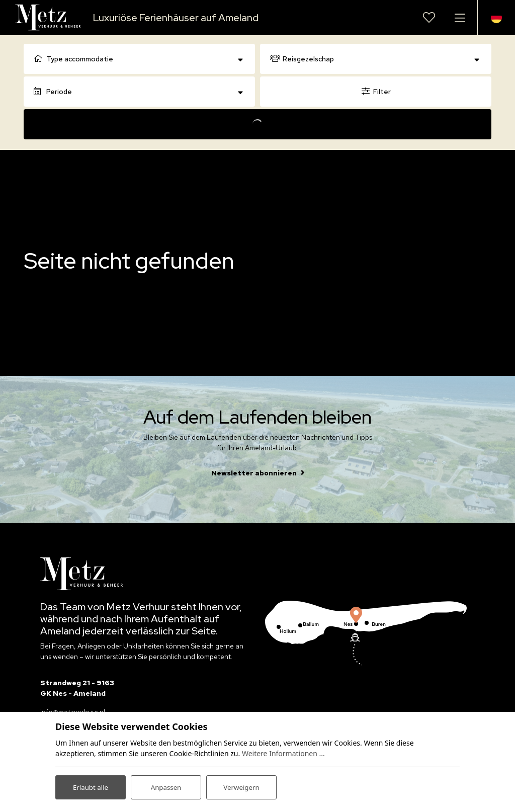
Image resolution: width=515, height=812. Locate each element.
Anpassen (166, 786)
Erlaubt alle (91, 786)
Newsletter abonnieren (254, 473)
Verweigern (241, 786)
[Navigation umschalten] (460, 18)
